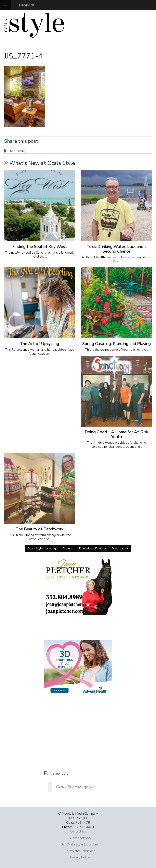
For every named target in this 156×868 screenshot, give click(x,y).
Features (68, 549)
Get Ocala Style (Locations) (80, 844)
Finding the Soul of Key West (40, 247)
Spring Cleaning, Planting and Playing (116, 344)
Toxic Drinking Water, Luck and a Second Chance (117, 249)
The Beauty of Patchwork (40, 529)
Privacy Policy (80, 857)
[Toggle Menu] (5, 5)
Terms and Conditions (80, 851)
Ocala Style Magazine (76, 787)
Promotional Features (93, 549)
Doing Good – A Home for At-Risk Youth (116, 434)
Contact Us (78, 831)
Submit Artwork (80, 838)
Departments (120, 549)
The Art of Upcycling (40, 344)
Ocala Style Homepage (42, 549)
